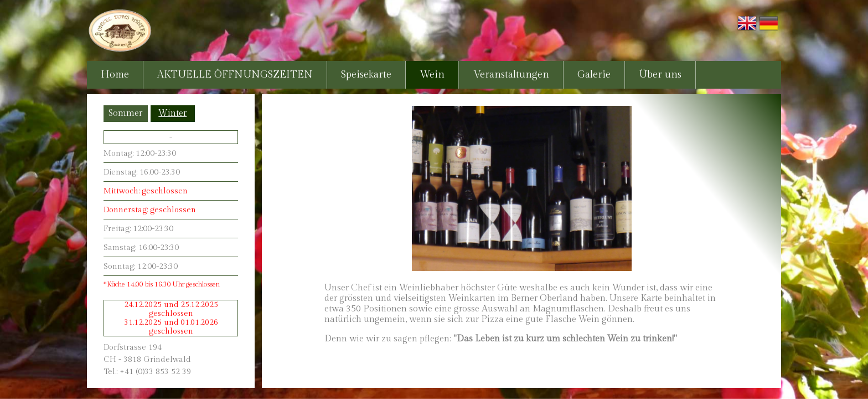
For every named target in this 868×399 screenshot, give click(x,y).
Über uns (660, 75)
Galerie (594, 75)
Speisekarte (366, 75)
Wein (432, 75)
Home (115, 75)
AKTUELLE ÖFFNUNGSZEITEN (235, 75)
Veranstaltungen (511, 75)
